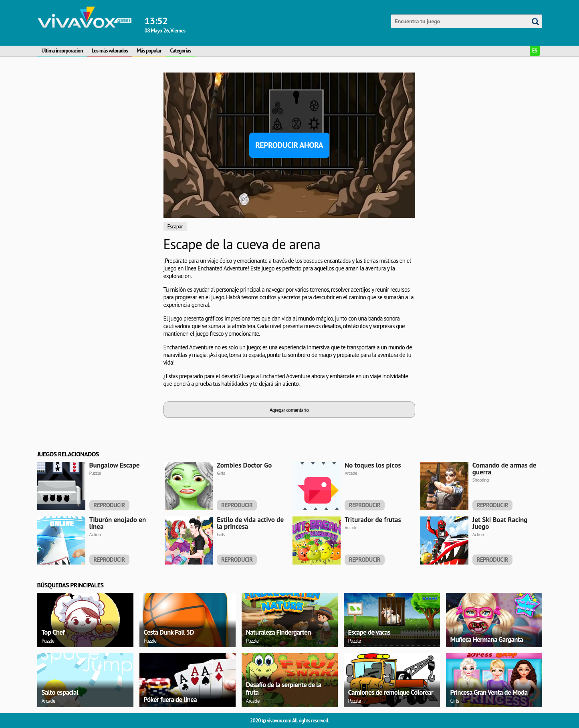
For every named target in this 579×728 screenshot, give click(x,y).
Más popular (149, 51)
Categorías (181, 51)
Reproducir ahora (289, 145)
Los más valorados (110, 51)
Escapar (175, 227)
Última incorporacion (62, 51)
